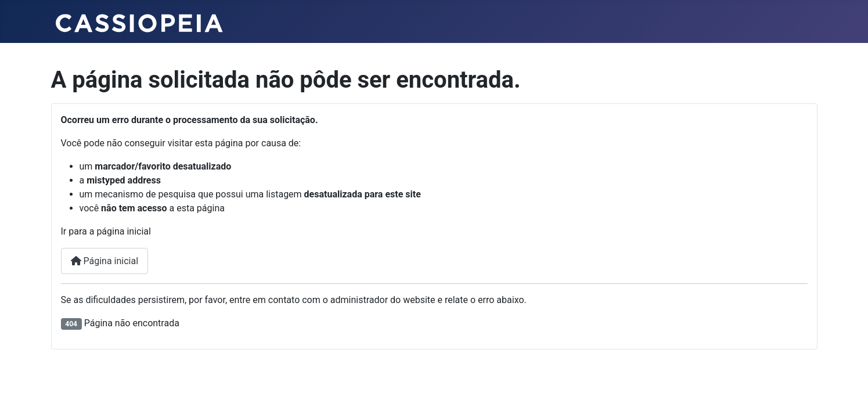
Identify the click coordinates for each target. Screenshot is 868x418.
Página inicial (105, 261)
